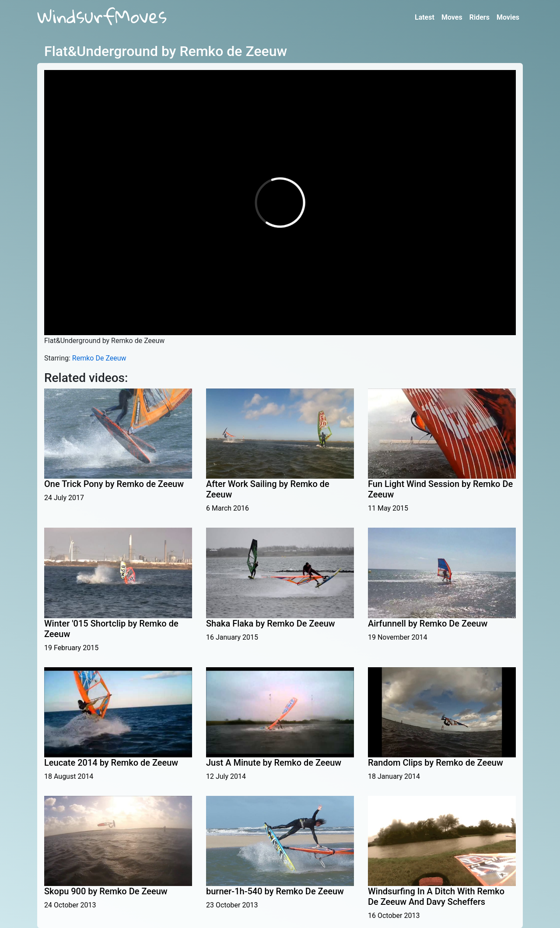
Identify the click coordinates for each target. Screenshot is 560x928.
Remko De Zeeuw (99, 358)
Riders (479, 17)
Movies (508, 17)
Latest (425, 17)
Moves (452, 17)
